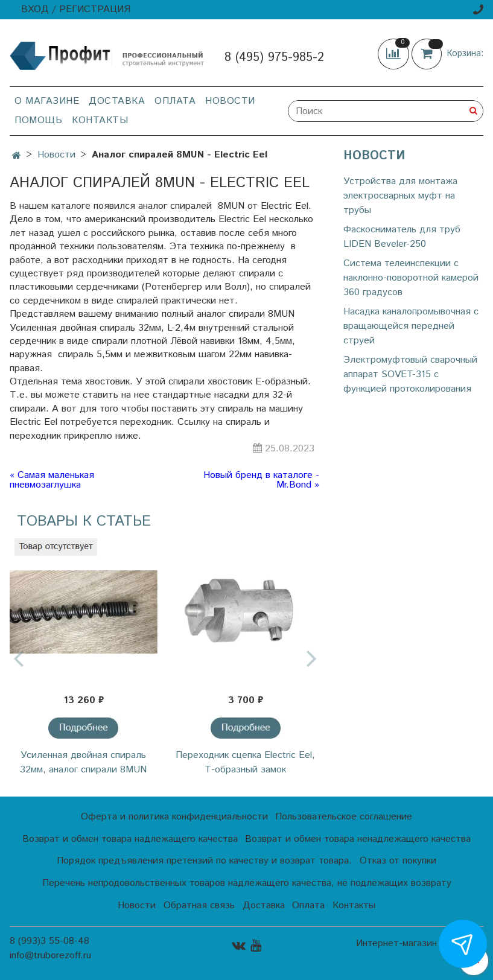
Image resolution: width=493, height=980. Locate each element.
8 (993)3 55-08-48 (49, 941)
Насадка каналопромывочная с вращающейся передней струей (411, 326)
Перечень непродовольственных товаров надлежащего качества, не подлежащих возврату (247, 883)
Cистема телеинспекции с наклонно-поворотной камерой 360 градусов (411, 278)
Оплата (175, 101)
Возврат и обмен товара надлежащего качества (130, 839)
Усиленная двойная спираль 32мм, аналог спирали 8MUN (83, 762)
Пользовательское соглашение (344, 817)
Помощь (38, 120)
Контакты (100, 120)
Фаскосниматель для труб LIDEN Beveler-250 (402, 237)
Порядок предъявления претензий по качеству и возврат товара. (204, 861)
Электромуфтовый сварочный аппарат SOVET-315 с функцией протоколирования (410, 374)
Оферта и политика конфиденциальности (174, 817)
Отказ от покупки (398, 861)
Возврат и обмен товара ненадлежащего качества (358, 839)
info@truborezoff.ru (50, 956)
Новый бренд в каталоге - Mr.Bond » (261, 480)
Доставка (117, 101)
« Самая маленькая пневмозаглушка (52, 480)
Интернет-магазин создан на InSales (420, 949)
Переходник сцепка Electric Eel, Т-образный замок (245, 762)
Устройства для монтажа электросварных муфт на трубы (400, 196)
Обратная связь (199, 905)
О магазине (47, 101)
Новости (230, 101)
